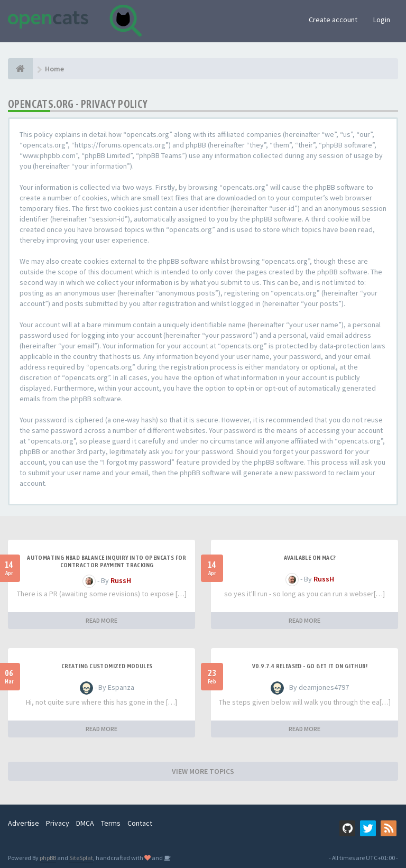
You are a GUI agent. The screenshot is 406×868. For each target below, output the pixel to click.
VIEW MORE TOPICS (203, 771)
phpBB (48, 858)
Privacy (58, 823)
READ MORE (101, 620)
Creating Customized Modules (107, 666)
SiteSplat (81, 858)
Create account (333, 20)
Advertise (24, 823)
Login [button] (382, 20)
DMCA (85, 823)
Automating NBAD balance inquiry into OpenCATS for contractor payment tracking (107, 561)
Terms (111, 823)
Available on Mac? (310, 558)
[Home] (20, 69)
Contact (140, 823)
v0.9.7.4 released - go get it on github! (310, 666)
